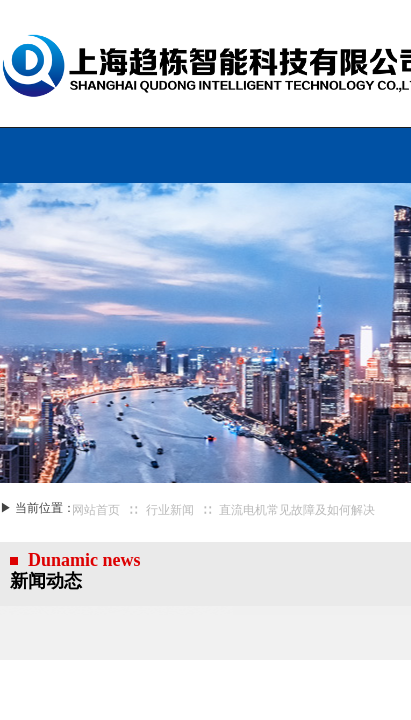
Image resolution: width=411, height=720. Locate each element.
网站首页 (96, 510)
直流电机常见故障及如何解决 (297, 510)
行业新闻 (170, 510)
